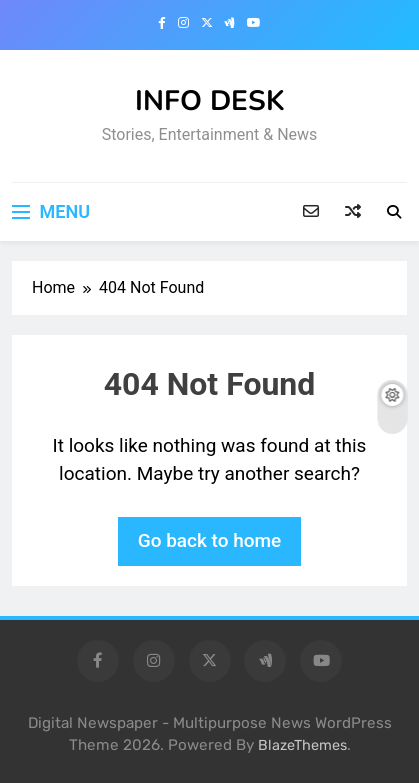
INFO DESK (210, 101)
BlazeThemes (302, 745)
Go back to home (210, 540)
